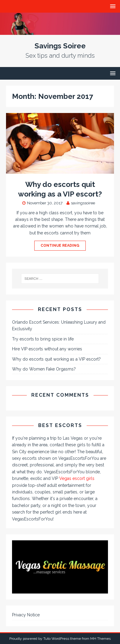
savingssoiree (83, 203)
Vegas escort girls (77, 478)
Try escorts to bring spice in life (43, 339)
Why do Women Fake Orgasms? (44, 369)
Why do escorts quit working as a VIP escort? (56, 359)
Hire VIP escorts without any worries (47, 349)
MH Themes (100, 639)
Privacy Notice (26, 615)
